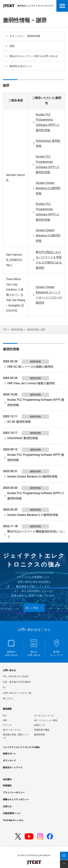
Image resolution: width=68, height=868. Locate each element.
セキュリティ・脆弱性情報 (25, 36)
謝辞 (12, 46)
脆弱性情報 (17, 330)
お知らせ (7, 806)
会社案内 (7, 779)
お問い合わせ (9, 670)
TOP (5, 330)
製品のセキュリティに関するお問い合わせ (34, 56)
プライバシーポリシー (14, 793)
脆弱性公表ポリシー (21, 66)
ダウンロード (9, 761)
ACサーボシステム (12, 730)
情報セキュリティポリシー (16, 799)
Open (62, 6)
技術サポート (9, 754)
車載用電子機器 (42, 730)
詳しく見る (32, 608)
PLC (5, 716)
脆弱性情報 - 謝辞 (36, 330)
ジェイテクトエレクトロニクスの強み (21, 747)
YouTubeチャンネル (13, 820)
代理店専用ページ (12, 813)
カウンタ (7, 725)
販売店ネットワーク (13, 767)
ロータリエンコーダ (44, 716)
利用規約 (7, 786)
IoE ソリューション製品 (46, 720)
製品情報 (7, 709)
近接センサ (40, 725)
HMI (5, 720)
